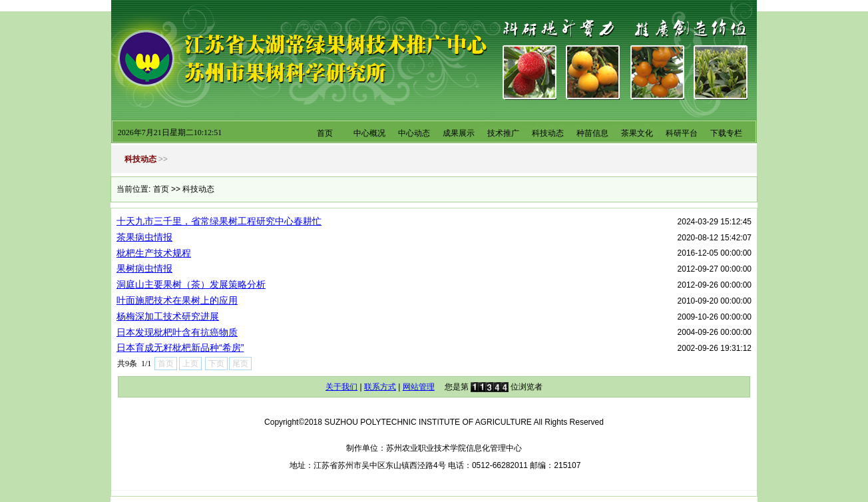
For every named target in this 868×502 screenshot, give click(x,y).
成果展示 (459, 133)
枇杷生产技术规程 (154, 253)
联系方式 (380, 387)
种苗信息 (592, 133)
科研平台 (682, 133)
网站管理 (419, 387)
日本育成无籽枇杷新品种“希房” (180, 348)
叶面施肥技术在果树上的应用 (177, 300)
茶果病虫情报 (144, 237)
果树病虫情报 (144, 268)
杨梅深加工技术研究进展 (168, 316)
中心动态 (414, 133)
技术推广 (503, 133)
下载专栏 (726, 133)
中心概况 (369, 133)
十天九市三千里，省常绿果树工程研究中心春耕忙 (219, 221)
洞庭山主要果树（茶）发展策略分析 (191, 284)
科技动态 (548, 133)
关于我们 (341, 387)
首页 (325, 133)
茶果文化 (637, 133)
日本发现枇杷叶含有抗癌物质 (177, 332)
